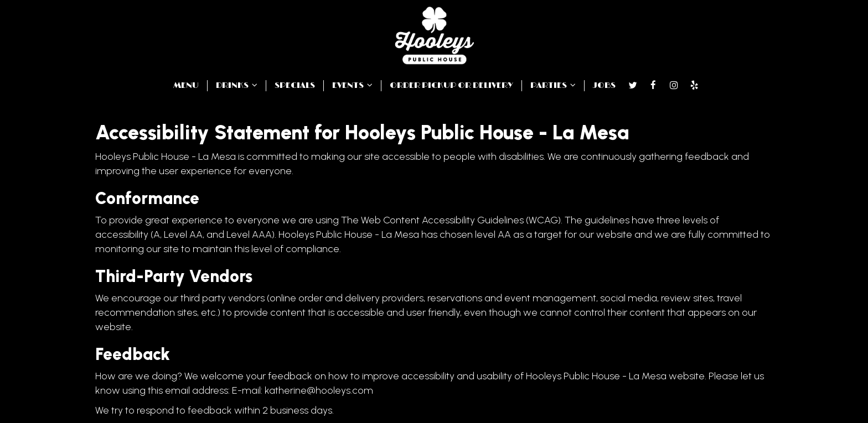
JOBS (604, 85)
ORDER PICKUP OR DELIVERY (451, 85)
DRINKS (237, 85)
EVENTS (352, 85)
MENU (186, 85)
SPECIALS (295, 85)
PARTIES (553, 85)
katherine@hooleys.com (319, 390)
